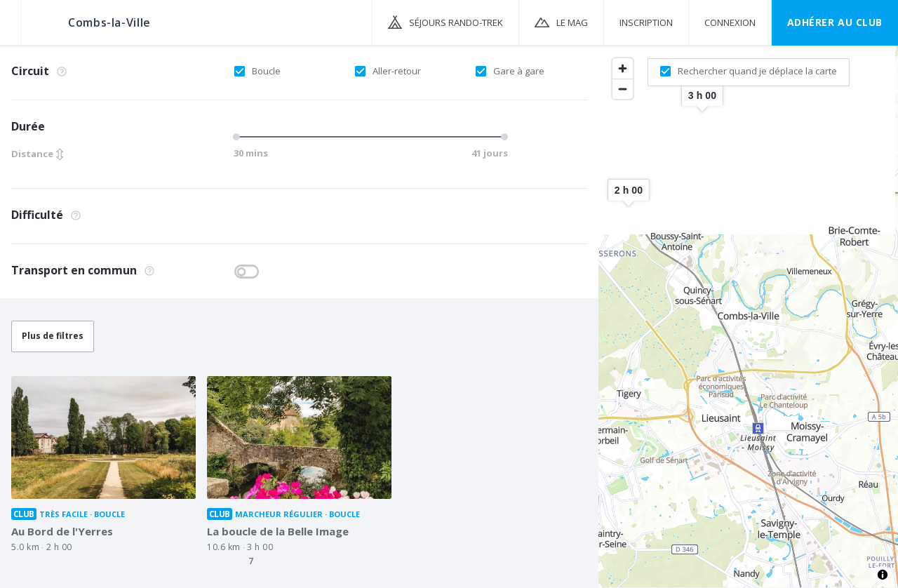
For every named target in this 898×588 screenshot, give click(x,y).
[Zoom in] (623, 68)
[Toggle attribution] (883, 575)
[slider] (239, 137)
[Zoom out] (623, 89)
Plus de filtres (53, 336)
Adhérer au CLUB (835, 22)
